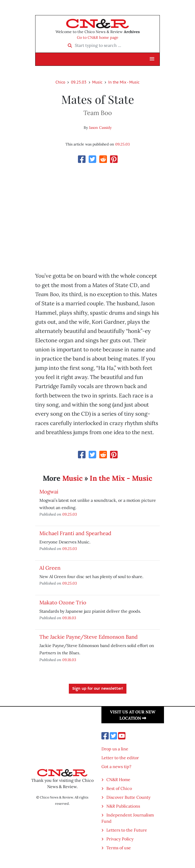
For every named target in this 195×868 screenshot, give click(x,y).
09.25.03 (79, 82)
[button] (152, 59)
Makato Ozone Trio (63, 602)
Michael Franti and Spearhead (75, 533)
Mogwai (49, 492)
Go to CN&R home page (98, 37)
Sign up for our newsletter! (98, 689)
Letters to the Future (127, 830)
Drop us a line (115, 749)
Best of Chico (119, 788)
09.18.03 (69, 618)
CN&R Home (118, 780)
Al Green (50, 568)
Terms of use (119, 848)
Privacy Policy (120, 839)
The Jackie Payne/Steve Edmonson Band (89, 637)
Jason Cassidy (100, 128)
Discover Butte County (128, 797)
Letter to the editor (120, 758)
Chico (60, 82)
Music (97, 82)
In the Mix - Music (124, 82)
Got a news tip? (116, 766)
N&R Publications (123, 806)
